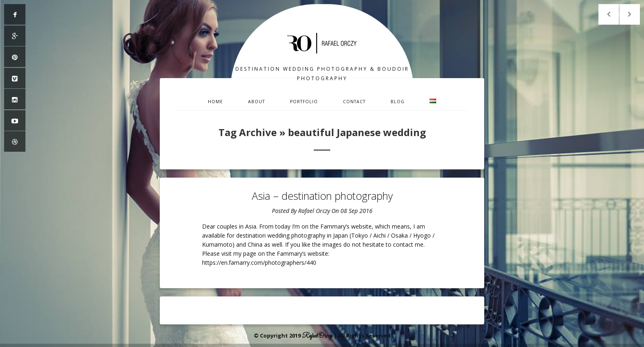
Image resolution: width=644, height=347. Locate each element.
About (256, 102)
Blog (398, 102)
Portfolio (304, 102)
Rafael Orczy (314, 211)
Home (215, 102)
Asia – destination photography (322, 196)
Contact (354, 102)
